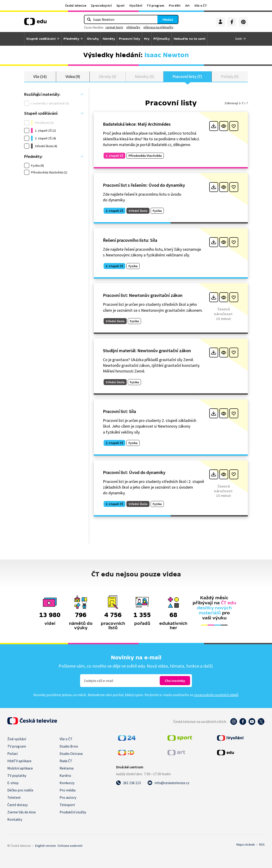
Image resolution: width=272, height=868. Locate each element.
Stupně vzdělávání (41, 39)
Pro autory (68, 797)
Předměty (71, 39)
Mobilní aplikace (20, 768)
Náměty (109, 39)
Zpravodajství (101, 5)
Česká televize (76, 5)
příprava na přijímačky (158, 27)
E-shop (13, 783)
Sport (121, 5)
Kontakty (15, 819)
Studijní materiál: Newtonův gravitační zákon (147, 350)
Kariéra (65, 775)
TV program (156, 5)
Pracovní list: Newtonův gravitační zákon (143, 295)
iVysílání (136, 5)
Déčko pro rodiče (20, 790)
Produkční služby (73, 812)
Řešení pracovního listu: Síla (130, 240)
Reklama (67, 768)
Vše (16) (40, 76)
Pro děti (175, 5)
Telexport (67, 805)
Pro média (68, 790)
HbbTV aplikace (19, 761)
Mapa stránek (246, 844)
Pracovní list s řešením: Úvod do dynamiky (144, 185)
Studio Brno (69, 746)
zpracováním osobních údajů (216, 695)
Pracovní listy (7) (188, 76)
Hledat (168, 19)
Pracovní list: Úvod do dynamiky (134, 472)
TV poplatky (17, 775)
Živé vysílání (17, 739)
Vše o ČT (201, 5)
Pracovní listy (129, 39)
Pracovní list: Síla (119, 411)
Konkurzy (67, 783)
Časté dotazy (17, 805)
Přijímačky (162, 39)
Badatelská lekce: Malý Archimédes (137, 124)
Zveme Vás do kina (21, 812)
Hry (147, 39)
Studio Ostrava (71, 754)
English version (45, 846)
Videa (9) (73, 76)
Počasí (12, 754)
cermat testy (114, 27)
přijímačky (133, 27)
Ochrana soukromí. (70, 846)
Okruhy (93, 39)
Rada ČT (66, 761)
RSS (262, 844)
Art (188, 5)
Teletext (14, 797)
